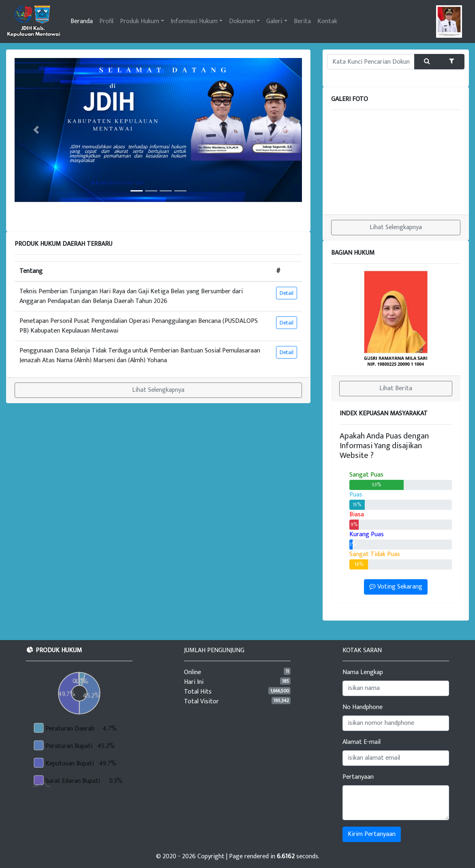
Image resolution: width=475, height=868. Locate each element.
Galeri (274, 21)
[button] (36, 130)
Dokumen (242, 21)
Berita (302, 21)
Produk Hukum (140, 21)
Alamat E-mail (362, 742)
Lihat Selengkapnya (158, 390)
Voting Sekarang (396, 587)
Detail (287, 293)
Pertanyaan (358, 777)
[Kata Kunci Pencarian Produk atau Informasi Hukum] (371, 62)
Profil (106, 21)
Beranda (82, 21)
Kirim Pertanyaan (372, 834)
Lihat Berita (396, 388)
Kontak (327, 21)
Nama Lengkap (363, 672)
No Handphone (363, 707)
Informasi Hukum (194, 21)
